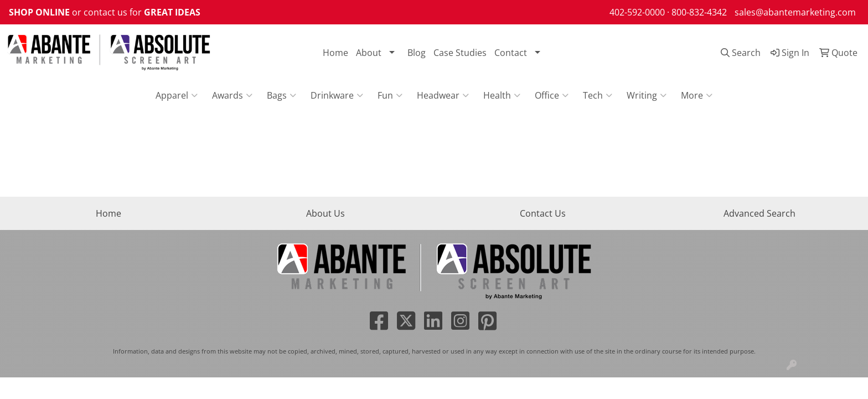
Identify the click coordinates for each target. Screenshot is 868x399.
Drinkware (337, 95)
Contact (511, 53)
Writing (647, 95)
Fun (390, 95)
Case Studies (460, 53)
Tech (598, 95)
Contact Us (543, 213)
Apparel (177, 95)
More (697, 95)
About (369, 53)
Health (502, 95)
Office (552, 95)
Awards (232, 95)
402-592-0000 (637, 12)
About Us (325, 213)
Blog (417, 53)
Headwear (443, 95)
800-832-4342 (699, 12)
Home (335, 53)
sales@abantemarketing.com (795, 12)
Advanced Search (759, 213)
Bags (281, 95)
